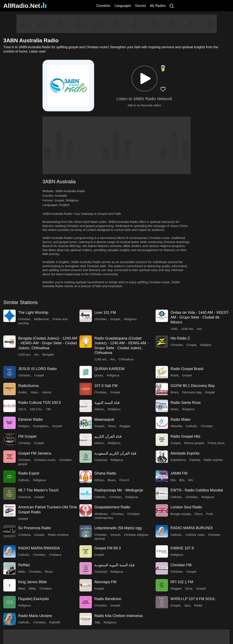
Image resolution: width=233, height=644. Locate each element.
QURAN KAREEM (109, 369)
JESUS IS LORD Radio (37, 369)
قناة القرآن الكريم (108, 436)
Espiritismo (178, 460)
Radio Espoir (29, 473)
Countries (103, 6)
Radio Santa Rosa (186, 403)
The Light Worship (33, 313)
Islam (34, 392)
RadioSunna (28, 386)
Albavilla (176, 426)
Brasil (174, 375)
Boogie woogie (181, 514)
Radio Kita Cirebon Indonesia (118, 616)
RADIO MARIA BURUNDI (192, 528)
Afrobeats (101, 514)
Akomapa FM (105, 582)
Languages (123, 6)
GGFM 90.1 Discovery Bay (193, 386)
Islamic (47, 392)
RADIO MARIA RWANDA (39, 548)
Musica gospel (194, 443)
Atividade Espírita (185, 453)
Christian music (45, 460)
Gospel (59, 200)
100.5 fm (36, 409)
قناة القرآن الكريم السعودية (115, 453)
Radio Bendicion (108, 599)
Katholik (55, 622)
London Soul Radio (186, 507)
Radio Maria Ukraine (35, 616)
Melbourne (42, 319)
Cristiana (24, 535)
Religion (206, 345)
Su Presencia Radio (35, 528)
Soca (189, 588)
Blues (174, 392)
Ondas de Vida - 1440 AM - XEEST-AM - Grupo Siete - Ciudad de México (200, 317)
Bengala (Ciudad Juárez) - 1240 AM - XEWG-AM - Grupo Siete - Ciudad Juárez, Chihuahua (48, 343)
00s (173, 480)
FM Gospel (27, 436)
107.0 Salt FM (106, 386)
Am (199, 329)
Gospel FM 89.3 (108, 548)
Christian (24, 319)
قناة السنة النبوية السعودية (114, 565)
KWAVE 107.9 (182, 548)
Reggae (125, 426)
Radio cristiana (58, 535)
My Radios (158, 6)
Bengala (48, 354)
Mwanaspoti (104, 420)
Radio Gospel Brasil (187, 369)
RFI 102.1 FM (182, 582)
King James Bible (33, 582)
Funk (210, 514)
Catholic (191, 426)
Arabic (23, 392)
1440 (174, 329)
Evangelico (41, 426)
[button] (144, 79)
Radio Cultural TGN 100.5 (40, 403)
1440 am (187, 329)
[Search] (172, 6)
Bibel (22, 588)
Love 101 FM (105, 313)
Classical (101, 460)
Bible (22, 572)
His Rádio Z (180, 338)
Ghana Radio (105, 473)
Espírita (195, 460)
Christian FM (181, 565)
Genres (140, 6)
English (64, 205)
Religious (72, 200)
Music (49, 572)
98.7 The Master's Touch (38, 490)
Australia (61, 196)
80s (182, 480)
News (174, 409)
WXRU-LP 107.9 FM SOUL (193, 599)
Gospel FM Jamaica (35, 453)
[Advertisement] (117, 24)
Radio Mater (181, 420)
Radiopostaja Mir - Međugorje (119, 490)
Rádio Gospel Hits (185, 436)
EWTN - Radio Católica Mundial (197, 490)
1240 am (24, 354)
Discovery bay (192, 392)
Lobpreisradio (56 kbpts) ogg (118, 528)
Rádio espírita (213, 460)
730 (48, 409)
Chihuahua (126, 359)
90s (190, 480)
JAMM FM (179, 473)
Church (124, 480)
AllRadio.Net (25, 6)
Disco (199, 514)
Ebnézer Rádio (30, 420)
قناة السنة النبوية (107, 403)
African (99, 480)
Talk (97, 622)
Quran (99, 375)
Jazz (187, 605)
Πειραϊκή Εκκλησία (33, 599)
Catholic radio (195, 535)
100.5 (22, 409)
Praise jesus (216, 443)
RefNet (24, 565)
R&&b (198, 605)
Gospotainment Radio (112, 507)
